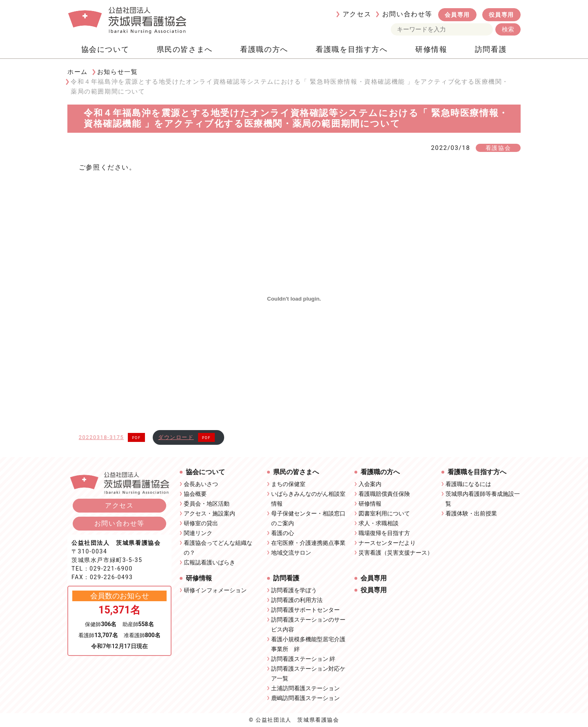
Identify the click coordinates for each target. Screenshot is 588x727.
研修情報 (431, 49)
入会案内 (370, 484)
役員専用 (501, 15)
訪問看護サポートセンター (305, 610)
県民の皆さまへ (185, 49)
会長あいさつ (201, 484)
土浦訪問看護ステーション (305, 688)
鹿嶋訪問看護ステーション (305, 698)
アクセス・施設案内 (209, 513)
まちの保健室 (288, 484)
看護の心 (283, 533)
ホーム (78, 72)
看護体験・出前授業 (471, 513)
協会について (105, 49)
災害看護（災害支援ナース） (396, 553)
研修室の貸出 (201, 523)
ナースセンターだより (387, 543)
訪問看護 (491, 49)
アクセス (357, 14)
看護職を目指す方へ (352, 49)
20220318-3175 (101, 437)
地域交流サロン (291, 553)
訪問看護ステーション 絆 (303, 659)
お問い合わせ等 (407, 14)
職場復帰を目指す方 (384, 533)
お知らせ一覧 (118, 72)
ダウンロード (176, 437)
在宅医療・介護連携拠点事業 (308, 543)
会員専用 (457, 15)
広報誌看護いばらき (209, 562)
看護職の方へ (264, 49)
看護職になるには (468, 484)
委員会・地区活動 (207, 504)
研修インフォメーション (215, 590)
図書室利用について (384, 513)
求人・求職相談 (379, 523)
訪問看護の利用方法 (297, 600)
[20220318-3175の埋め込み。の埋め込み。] (294, 299)
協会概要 (195, 494)
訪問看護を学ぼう (294, 590)
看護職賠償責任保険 (384, 494)
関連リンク (198, 533)
